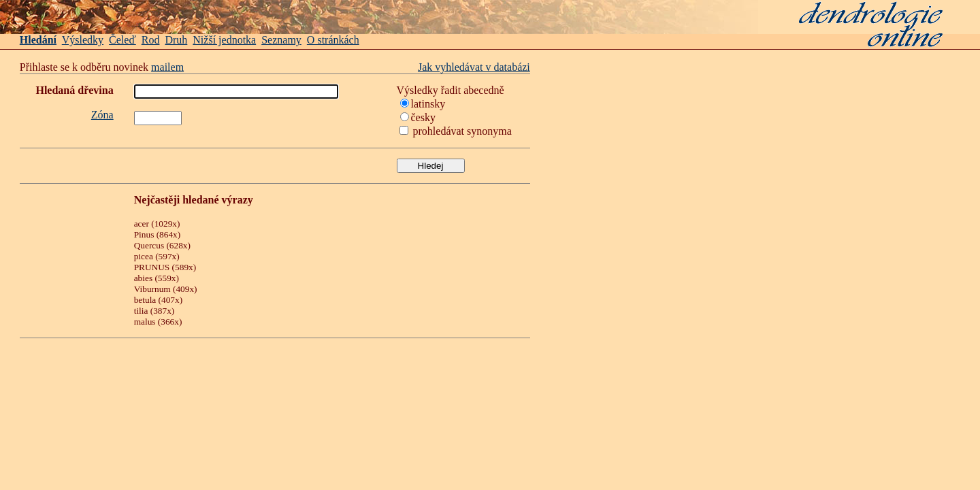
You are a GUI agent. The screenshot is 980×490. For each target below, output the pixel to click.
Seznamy (281, 40)
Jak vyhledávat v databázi (474, 67)
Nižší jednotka (224, 40)
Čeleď (122, 40)
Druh (176, 40)
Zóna (102, 115)
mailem (167, 67)
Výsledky (83, 40)
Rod (151, 40)
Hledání (38, 40)
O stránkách (333, 40)
